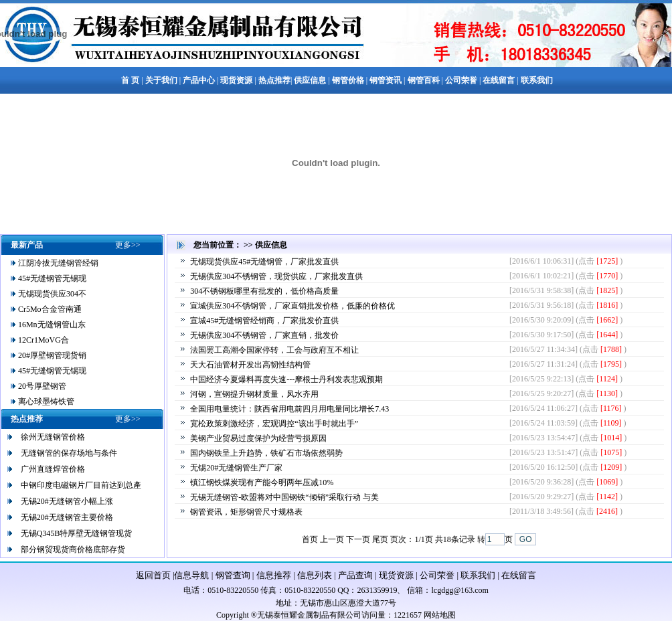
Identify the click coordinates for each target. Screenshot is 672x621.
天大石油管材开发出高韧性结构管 (250, 365)
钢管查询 (233, 575)
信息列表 (315, 575)
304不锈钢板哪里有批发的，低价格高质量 (264, 291)
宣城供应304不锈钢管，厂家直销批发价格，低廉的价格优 (292, 306)
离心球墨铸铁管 (45, 402)
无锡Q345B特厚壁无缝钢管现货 (77, 533)
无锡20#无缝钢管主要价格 (67, 517)
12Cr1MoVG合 (43, 340)
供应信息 (271, 245)
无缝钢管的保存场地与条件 (69, 453)
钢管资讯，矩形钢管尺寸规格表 (246, 512)
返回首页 (153, 575)
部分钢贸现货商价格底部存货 (73, 549)
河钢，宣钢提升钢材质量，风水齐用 (254, 394)
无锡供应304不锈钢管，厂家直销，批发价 (264, 335)
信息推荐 (274, 575)
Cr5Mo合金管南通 (49, 309)
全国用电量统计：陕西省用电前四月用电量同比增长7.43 (289, 409)
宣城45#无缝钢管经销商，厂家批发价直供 (264, 321)
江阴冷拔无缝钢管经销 (57, 263)
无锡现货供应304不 (51, 294)
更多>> (128, 245)
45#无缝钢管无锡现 (51, 278)
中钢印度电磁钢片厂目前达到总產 (81, 485)
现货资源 (396, 575)
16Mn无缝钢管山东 (51, 325)
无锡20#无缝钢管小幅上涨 (67, 501)
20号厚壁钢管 (41, 386)
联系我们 (478, 575)
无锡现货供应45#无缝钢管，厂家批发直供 (264, 262)
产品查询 (355, 575)
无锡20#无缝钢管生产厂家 (236, 468)
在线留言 (519, 575)
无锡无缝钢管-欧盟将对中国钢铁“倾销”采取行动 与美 (284, 497)
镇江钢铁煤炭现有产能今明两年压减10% (262, 482)
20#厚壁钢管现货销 (51, 355)
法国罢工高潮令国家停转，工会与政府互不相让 (274, 350)
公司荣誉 (437, 575)
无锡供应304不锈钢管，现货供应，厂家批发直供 (276, 276)
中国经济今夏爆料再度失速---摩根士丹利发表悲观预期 (286, 379)
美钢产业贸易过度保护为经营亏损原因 (258, 438)
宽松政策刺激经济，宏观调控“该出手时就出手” (274, 424)
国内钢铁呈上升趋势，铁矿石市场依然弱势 (266, 453)
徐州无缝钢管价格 (53, 437)
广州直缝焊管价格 (53, 469)
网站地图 (440, 615)
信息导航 (191, 575)
